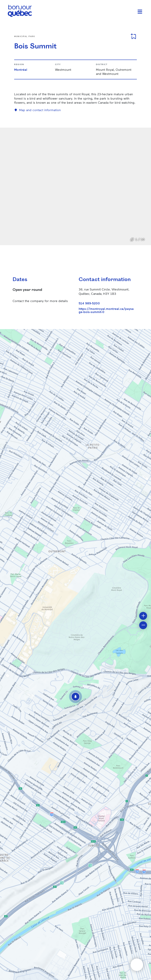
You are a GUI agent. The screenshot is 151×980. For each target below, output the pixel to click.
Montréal (21, 69)
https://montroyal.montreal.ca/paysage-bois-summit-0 (106, 310)
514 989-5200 (89, 303)
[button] (75, 697)
